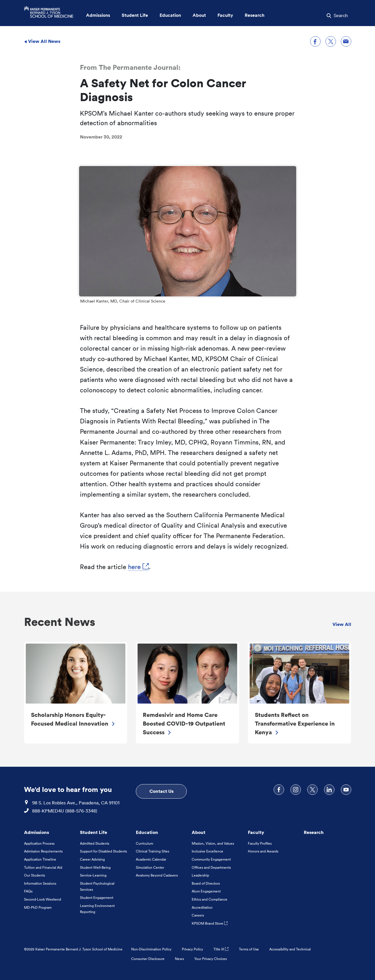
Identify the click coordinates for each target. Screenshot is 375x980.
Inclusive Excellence (207, 851)
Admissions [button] (98, 15)
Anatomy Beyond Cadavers (157, 875)
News (179, 959)
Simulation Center (150, 867)
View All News (42, 41)
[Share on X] (331, 41)
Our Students (34, 875)
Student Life (94, 832)
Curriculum (144, 843)
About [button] (199, 15)
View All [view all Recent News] (342, 624)
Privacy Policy (192, 949)
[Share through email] (346, 41)
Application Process (39, 843)
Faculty (256, 832)
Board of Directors (206, 883)
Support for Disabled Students (103, 851)
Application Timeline (40, 859)
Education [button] (170, 15)
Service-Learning (93, 875)
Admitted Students (95, 843)
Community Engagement (211, 859)
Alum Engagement (206, 891)
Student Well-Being (95, 867)
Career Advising (92, 859)
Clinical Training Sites (152, 851)
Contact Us (161, 791)
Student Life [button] (135, 15)
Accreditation (202, 907)
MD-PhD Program (38, 907)
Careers (198, 915)
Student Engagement (97, 898)
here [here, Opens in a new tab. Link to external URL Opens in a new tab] (138, 567)
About (199, 832)
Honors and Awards (263, 851)
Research (314, 832)
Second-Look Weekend (43, 899)
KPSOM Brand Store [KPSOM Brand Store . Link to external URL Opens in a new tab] (210, 923)
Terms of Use (249, 949)
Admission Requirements (43, 851)
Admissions (36, 832)
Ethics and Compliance (210, 899)
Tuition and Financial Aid (43, 867)
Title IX (221, 949)
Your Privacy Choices (211, 959)
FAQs (28, 891)
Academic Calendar (151, 859)
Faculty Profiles (260, 843)
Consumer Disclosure (148, 959)
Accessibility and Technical (290, 949)
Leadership (200, 875)
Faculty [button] (225, 15)
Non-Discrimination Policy (151, 949)
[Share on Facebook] (315, 41)
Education (147, 832)
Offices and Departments (211, 867)
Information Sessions (40, 883)
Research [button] (255, 15)
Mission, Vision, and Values (213, 843)
